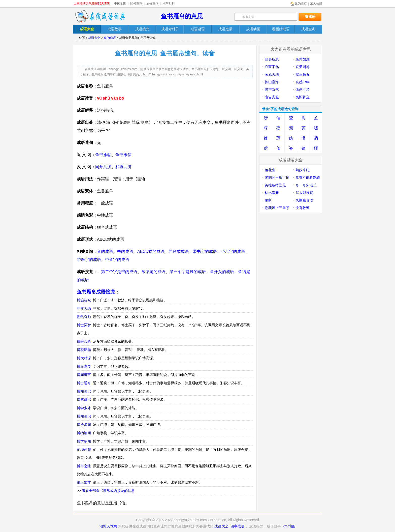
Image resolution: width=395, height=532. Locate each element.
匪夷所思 (272, 59)
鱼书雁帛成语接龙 (96, 292)
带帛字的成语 (233, 252)
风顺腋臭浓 (304, 200)
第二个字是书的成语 (119, 272)
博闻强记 (84, 391)
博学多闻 (84, 441)
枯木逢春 (272, 193)
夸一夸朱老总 (306, 185)
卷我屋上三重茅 (277, 208)
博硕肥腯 (84, 350)
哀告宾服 (272, 97)
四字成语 (238, 526)
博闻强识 (84, 416)
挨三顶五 (303, 74)
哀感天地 (272, 74)
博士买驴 (84, 325)
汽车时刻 (169, 4)
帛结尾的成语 (153, 272)
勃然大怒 (84, 308)
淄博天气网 (108, 526)
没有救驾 (303, 208)
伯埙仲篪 (84, 450)
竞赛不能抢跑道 (308, 178)
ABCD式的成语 (151, 252)
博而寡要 (84, 366)
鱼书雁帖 (103, 155)
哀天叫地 (303, 67)
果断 (268, 200)
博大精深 (84, 358)
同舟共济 (103, 167)
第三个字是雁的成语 (188, 272)
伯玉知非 (84, 482)
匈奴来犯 (303, 170)
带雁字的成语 (89, 260)
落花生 (270, 170)
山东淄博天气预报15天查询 (92, 4)
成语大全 (94, 38)
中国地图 (120, 4)
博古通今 (84, 383)
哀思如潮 (303, 59)
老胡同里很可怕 (277, 178)
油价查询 (152, 4)
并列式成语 (179, 252)
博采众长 (84, 341)
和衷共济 (123, 167)
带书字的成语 (205, 252)
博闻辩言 (84, 375)
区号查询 (136, 4)
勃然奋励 (84, 317)
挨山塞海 (272, 82)
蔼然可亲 (303, 90)
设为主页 (301, 4)
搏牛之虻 (84, 466)
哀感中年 (303, 82)
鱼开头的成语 (222, 272)
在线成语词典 (100, 16)
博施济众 (84, 300)
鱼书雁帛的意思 (182, 16)
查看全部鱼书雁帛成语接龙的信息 (108, 491)
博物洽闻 (84, 433)
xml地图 (289, 526)
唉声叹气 (272, 90)
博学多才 (84, 408)
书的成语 (125, 252)
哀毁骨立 (303, 97)
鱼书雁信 (123, 155)
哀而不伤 (272, 67)
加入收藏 (316, 4)
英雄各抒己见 (275, 185)
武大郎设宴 (304, 193)
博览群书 (84, 400)
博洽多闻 (84, 425)
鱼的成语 (110, 38)
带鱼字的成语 (117, 260)
